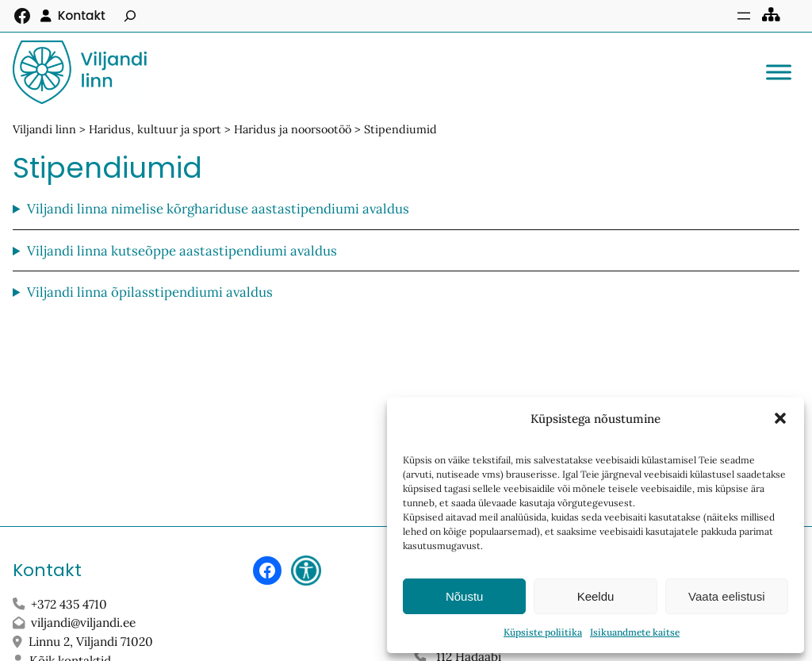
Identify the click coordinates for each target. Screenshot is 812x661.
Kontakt (82, 15)
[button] (780, 418)
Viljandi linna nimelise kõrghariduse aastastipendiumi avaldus (218, 209)
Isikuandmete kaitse (635, 632)
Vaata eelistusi (726, 596)
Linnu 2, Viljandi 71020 (92, 641)
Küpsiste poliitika (543, 632)
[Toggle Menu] (779, 72)
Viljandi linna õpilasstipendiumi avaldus (150, 292)
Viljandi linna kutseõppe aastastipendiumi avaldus (182, 251)
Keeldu (596, 596)
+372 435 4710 (69, 604)
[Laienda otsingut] (130, 16)
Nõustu (465, 596)
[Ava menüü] (744, 16)
